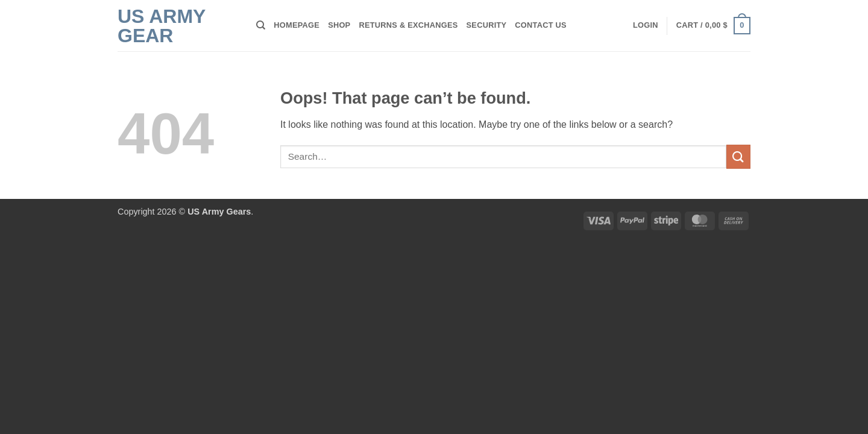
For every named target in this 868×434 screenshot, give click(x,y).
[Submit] (738, 156)
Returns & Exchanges (408, 25)
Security (487, 25)
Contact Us (541, 25)
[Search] (261, 25)
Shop (339, 25)
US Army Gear (162, 26)
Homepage (297, 25)
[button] (646, 25)
